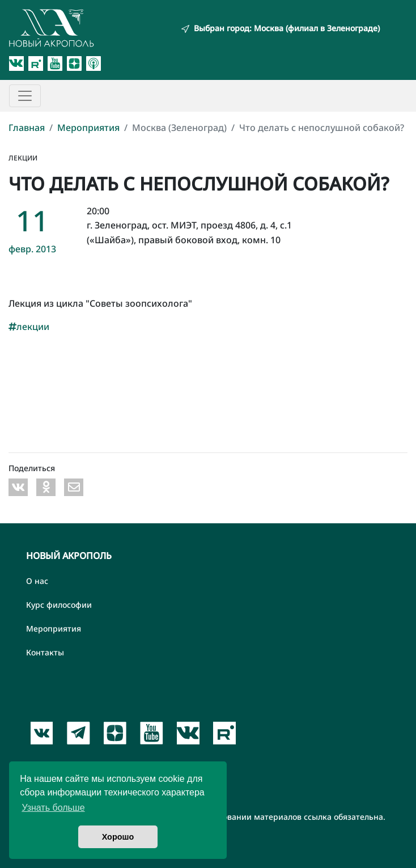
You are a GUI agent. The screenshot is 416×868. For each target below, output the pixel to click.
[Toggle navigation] (25, 96)
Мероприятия (88, 128)
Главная (27, 128)
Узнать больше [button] (53, 808)
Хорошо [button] (118, 837)
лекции (29, 327)
